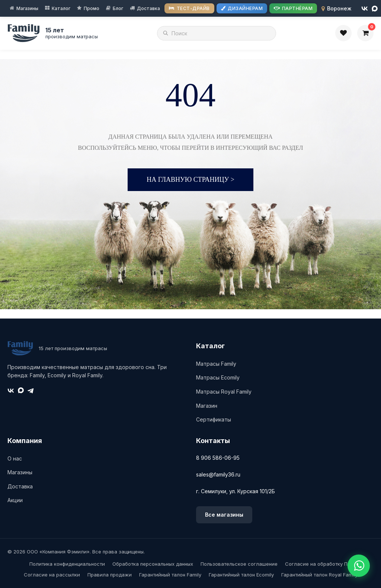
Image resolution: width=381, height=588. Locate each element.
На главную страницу (190, 180)
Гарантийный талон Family (170, 575)
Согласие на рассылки (52, 575)
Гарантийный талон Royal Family (319, 575)
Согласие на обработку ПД (318, 564)
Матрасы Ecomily (218, 377)
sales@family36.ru (218, 474)
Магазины (27, 8)
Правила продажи (110, 575)
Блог (118, 8)
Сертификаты (214, 419)
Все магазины (224, 515)
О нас (15, 458)
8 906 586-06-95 (218, 458)
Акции (15, 500)
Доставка (148, 8)
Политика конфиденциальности (67, 564)
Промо (92, 8)
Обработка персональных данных (153, 564)
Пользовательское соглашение (239, 564)
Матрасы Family (216, 364)
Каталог (61, 8)
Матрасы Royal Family (224, 392)
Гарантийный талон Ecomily (241, 575)
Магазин (207, 406)
